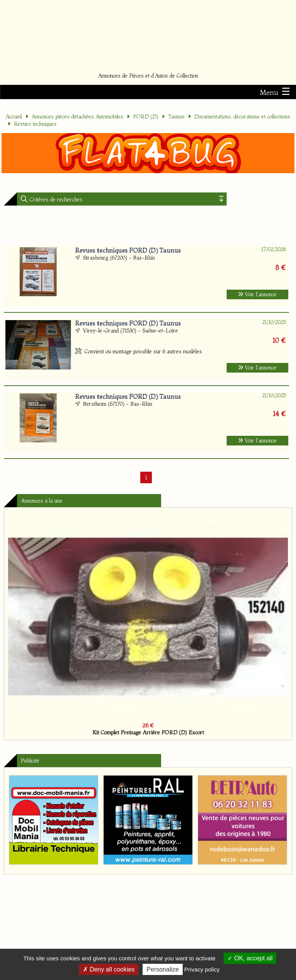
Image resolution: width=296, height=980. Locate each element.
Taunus (176, 116)
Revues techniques (35, 124)
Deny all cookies (109, 969)
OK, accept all (250, 958)
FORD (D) (146, 116)
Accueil (14, 116)
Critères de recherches (55, 199)
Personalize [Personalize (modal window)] (163, 969)
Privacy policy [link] (202, 969)
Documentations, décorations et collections (242, 116)
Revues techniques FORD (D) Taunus (128, 250)
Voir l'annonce (257, 294)
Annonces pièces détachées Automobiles (77, 116)
